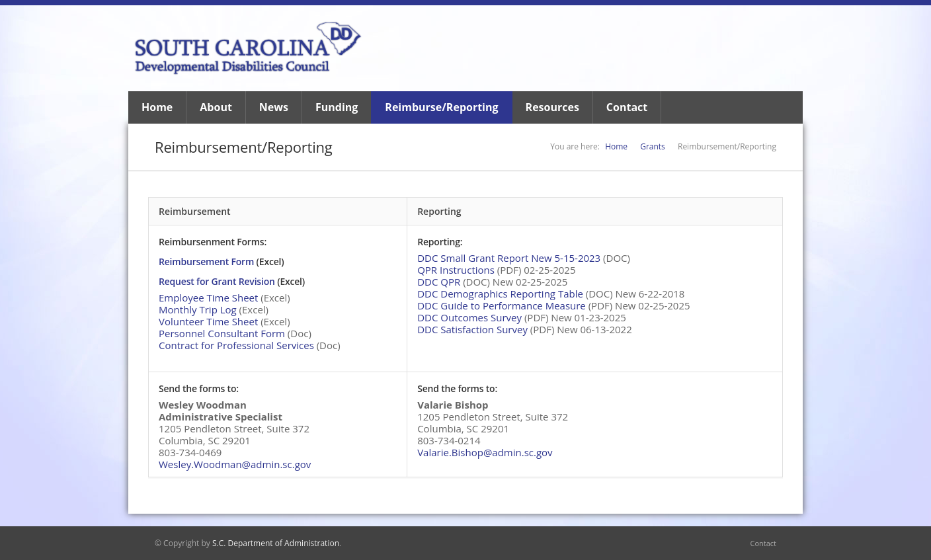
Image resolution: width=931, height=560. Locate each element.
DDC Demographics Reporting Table (500, 294)
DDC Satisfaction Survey (472, 329)
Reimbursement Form (206, 261)
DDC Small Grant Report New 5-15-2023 (509, 258)
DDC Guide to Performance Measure (502, 305)
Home (157, 107)
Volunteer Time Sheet (208, 321)
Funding (337, 107)
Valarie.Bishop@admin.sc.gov (485, 452)
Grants (653, 146)
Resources (552, 107)
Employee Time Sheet (208, 298)
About (216, 107)
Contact (627, 107)
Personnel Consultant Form (222, 333)
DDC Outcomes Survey (469, 317)
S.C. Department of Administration (276, 543)
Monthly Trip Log (198, 309)
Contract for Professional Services (236, 345)
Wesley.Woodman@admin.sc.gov (235, 464)
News (274, 107)
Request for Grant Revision (217, 281)
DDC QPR (439, 282)
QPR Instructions (456, 270)
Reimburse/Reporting (441, 107)
